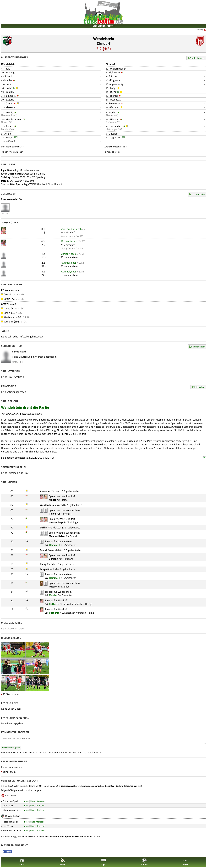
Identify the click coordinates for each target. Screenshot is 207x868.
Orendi (9, 103)
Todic (7, 69)
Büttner (113, 76)
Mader (112, 112)
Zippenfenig (117, 84)
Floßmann (114, 72)
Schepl (8, 76)
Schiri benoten (198, 347)
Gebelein (114, 134)
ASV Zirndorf (68, 232)
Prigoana (115, 80)
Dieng (113, 92)
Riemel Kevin (68, 236)
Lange (113, 88)
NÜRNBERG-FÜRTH (103, 26)
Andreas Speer (16, 152)
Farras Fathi (19, 351)
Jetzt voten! (200, 387)
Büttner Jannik (69, 241)
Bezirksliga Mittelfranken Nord (24, 170)
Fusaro (9, 126)
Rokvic (9, 112)
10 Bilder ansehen (11, 694)
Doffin (9, 88)
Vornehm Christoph (71, 229)
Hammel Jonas (68, 263)
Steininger (115, 103)
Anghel (8, 134)
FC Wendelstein (69, 257)
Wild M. (10, 92)
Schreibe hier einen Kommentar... (103, 740)
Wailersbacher (118, 69)
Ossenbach (116, 100)
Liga (103, 862)
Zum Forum (9, 772)
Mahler (8, 80)
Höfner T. (11, 141)
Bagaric (10, 100)
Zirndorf (104, 43)
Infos (26, 801)
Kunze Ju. (11, 72)
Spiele (144, 862)
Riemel (114, 96)
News (63, 862)
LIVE (22, 862)
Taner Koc (116, 152)
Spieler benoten (198, 58)
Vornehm (115, 107)
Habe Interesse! (38, 801)
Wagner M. (115, 137)
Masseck (10, 107)
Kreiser (10, 137)
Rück (8, 84)
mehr (185, 862)
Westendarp (115, 126)
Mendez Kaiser (14, 119)
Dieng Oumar (68, 248)
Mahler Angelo (68, 254)
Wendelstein (104, 39)
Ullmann (115, 119)
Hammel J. (10, 96)
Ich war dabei (199, 194)
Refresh (199, 30)
